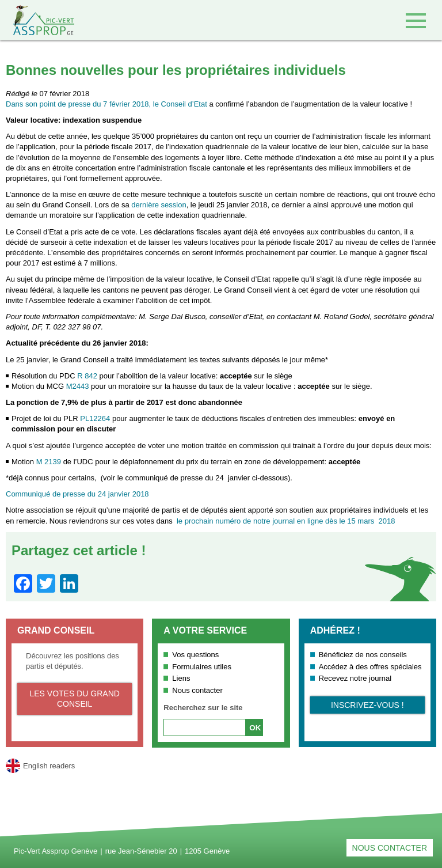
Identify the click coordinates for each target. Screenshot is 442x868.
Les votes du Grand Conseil (74, 699)
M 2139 (49, 462)
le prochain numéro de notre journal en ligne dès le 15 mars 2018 (286, 521)
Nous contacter (197, 690)
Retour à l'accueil (37, 20)
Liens (181, 678)
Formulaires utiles (202, 667)
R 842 (87, 376)
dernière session (159, 205)
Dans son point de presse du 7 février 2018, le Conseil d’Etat (106, 104)
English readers (49, 766)
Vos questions (195, 655)
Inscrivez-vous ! (367, 705)
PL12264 (95, 418)
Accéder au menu (416, 20)
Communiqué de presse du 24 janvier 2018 (77, 494)
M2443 (78, 386)
